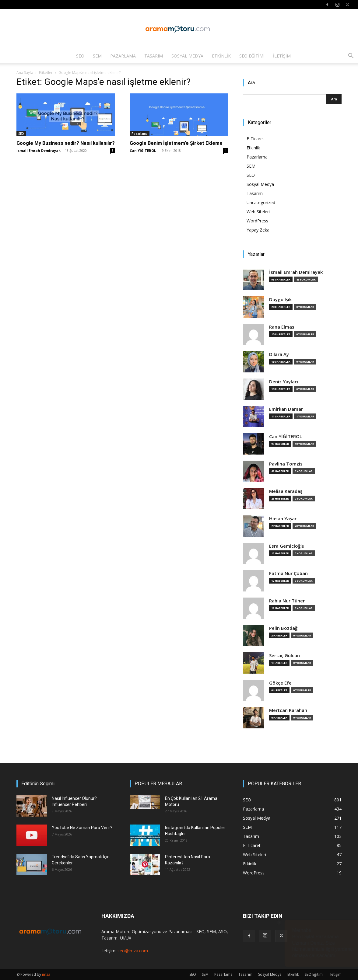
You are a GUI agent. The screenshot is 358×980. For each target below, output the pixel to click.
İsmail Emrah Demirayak (39, 150)
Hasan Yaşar (283, 519)
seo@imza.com (133, 951)
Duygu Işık (280, 300)
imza (46, 974)
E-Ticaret (255, 139)
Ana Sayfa (25, 73)
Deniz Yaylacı (284, 382)
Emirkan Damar (286, 409)
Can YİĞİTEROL (143, 150)
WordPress (257, 221)
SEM (97, 56)
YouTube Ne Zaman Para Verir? (82, 828)
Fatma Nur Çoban (288, 573)
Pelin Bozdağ (283, 628)
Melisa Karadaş (286, 491)
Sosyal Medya (187, 56)
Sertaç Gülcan (284, 656)
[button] (351, 56)
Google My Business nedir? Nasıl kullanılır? (66, 143)
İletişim (282, 56)
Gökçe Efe (280, 683)
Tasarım (154, 56)
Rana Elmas (282, 327)
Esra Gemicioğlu (287, 546)
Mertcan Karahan (288, 710)
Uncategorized (261, 202)
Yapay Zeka (258, 230)
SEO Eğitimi (252, 56)
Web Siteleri (258, 212)
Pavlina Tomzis (286, 464)
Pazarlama (123, 56)
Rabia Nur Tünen (287, 601)
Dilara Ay (279, 354)
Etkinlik (221, 56)
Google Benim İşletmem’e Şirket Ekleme (176, 143)
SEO (80, 56)
